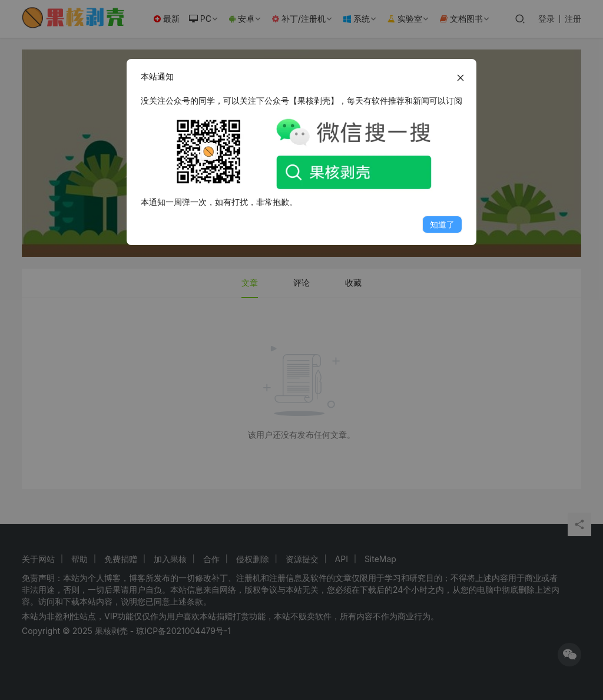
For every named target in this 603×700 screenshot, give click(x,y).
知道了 (442, 224)
